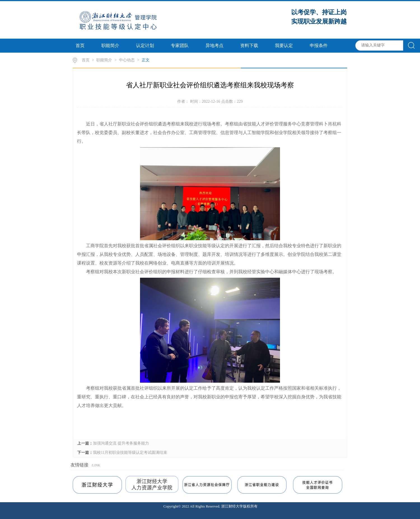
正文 (146, 60)
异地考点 (214, 45)
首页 (80, 45)
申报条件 (319, 45)
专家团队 (180, 45)
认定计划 (145, 45)
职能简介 (110, 45)
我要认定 (284, 45)
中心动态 (127, 60)
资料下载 (249, 45)
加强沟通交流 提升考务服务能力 (121, 443)
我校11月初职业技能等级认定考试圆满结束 (130, 453)
